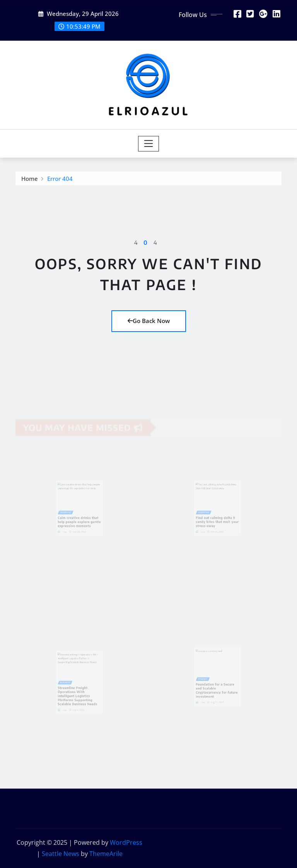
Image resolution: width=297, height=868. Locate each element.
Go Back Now (149, 321)
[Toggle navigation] (149, 144)
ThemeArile (106, 854)
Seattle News (61, 854)
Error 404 (60, 180)
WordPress (126, 842)
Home (30, 180)
